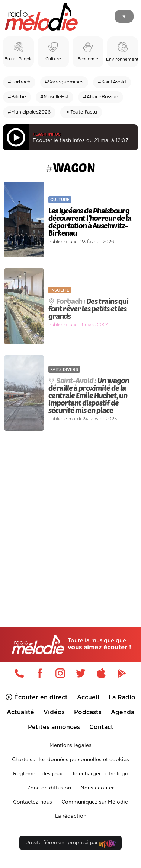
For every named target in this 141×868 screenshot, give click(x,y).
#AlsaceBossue (101, 97)
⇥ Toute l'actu (81, 112)
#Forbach (19, 82)
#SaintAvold (112, 82)
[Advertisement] (70, 513)
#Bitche (17, 97)
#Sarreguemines (64, 82)
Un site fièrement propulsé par (70, 844)
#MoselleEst (54, 97)
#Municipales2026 (29, 112)
